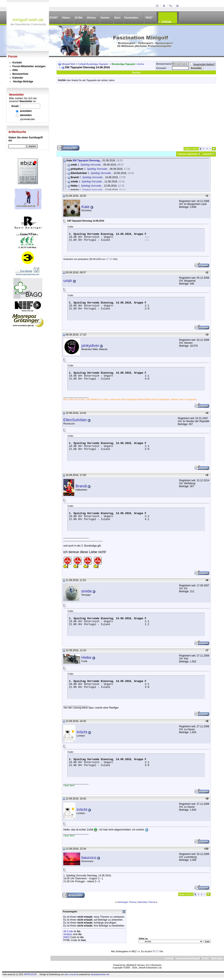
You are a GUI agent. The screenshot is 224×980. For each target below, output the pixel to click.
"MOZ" (149, 18)
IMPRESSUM (30, 974)
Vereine (105, 18)
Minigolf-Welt (68, 64)
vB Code (68, 931)
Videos (66, 18)
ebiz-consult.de (72, 974)
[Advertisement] (136, 116)
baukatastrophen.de (100, 974)
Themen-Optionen (187, 154)
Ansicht (207, 154)
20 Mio (79, 18)
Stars (117, 18)
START (54, 18)
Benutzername (164, 64)
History (91, 18)
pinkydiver (90, 346)
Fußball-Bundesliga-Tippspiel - (94, 64)
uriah (68, 281)
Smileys (68, 934)
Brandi (81, 486)
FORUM (166, 22)
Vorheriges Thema (127, 902)
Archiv (141, 64)
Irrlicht (82, 732)
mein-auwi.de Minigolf (188, 958)
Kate (85, 207)
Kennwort (161, 68)
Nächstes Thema (147, 902)
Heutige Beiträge (23, 82)
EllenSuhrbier (75, 420)
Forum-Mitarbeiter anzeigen (29, 66)
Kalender (18, 78)
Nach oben (217, 958)
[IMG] (66, 937)
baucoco (89, 858)
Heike (86, 657)
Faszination (131, 18)
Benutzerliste (20, 74)
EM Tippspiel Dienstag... (87, 160)
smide (86, 591)
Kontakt (17, 63)
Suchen (136, 72)
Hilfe (15, 70)
